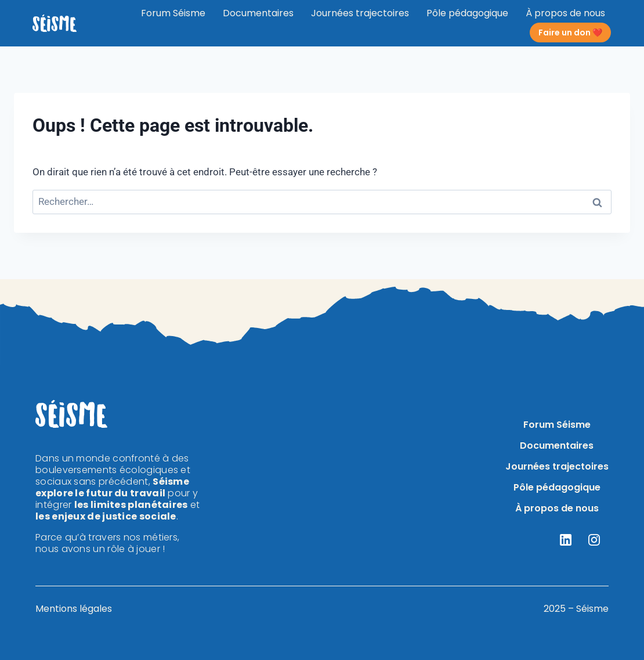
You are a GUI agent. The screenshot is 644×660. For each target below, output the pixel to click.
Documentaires (258, 13)
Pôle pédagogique (467, 13)
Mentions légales (74, 609)
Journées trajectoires (360, 13)
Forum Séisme (173, 13)
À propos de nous (565, 13)
